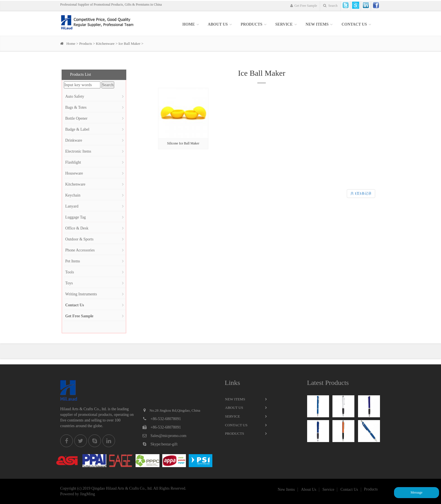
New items (317, 24)
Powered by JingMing (78, 494)
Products (252, 24)
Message (417, 492)
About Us (218, 24)
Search (330, 6)
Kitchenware (105, 44)
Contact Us (354, 24)
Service (232, 416)
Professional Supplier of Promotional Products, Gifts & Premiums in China (111, 5)
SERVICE (284, 24)
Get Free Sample (304, 6)
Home (189, 24)
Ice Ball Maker (129, 44)
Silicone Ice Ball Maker (183, 143)
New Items (235, 399)
